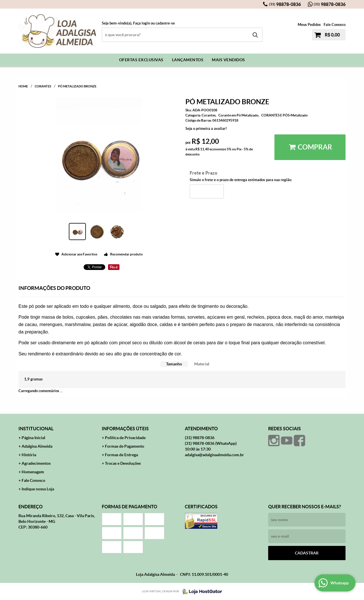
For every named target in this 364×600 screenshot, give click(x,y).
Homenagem (33, 472)
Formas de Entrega (121, 455)
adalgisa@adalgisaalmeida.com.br (214, 455)
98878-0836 (285, 4)
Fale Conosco (335, 25)
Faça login (141, 23)
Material (202, 364)
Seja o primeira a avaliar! (206, 129)
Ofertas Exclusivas (141, 60)
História (29, 455)
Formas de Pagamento (125, 446)
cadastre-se (165, 23)
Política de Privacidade (125, 438)
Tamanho (174, 364)
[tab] (174, 364)
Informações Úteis (125, 429)
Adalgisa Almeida (37, 446)
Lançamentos (188, 60)
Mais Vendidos (228, 60)
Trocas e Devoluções (123, 463)
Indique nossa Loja (38, 489)
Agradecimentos (36, 463)
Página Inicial (33, 438)
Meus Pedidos (309, 25)
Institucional (36, 429)
